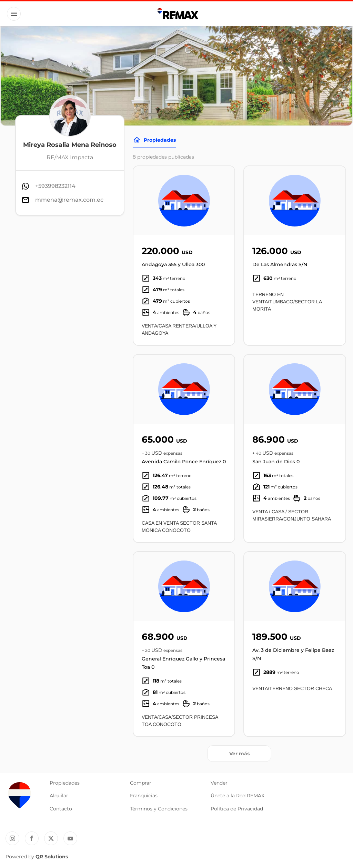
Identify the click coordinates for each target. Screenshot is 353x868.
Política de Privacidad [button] (237, 809)
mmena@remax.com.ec (69, 200)
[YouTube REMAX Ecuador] (70, 838)
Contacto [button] (61, 809)
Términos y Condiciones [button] (159, 809)
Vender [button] (219, 783)
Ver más (239, 754)
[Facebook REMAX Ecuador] (32, 838)
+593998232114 (55, 186)
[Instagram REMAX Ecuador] (12, 838)
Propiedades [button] (65, 783)
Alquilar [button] (59, 796)
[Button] (14, 14)
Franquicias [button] (144, 796)
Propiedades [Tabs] (154, 140)
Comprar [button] (141, 783)
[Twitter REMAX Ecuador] (51, 838)
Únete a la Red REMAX (238, 796)
